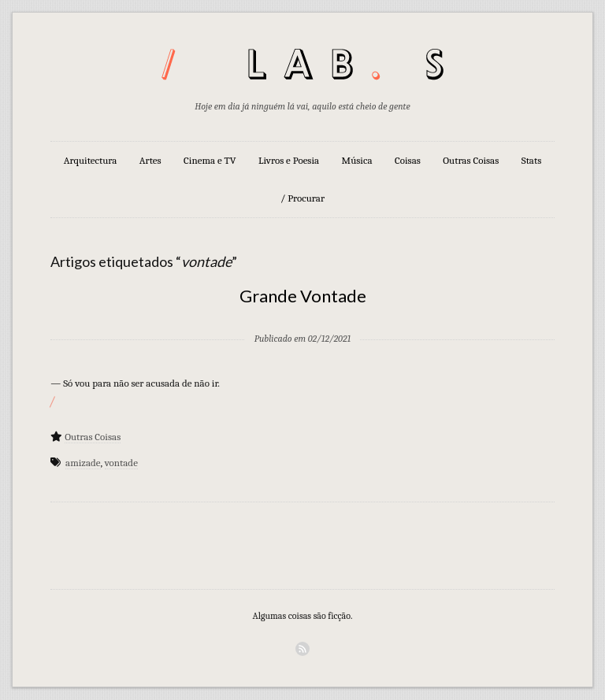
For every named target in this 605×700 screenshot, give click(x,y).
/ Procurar (302, 198)
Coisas (408, 160)
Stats (532, 160)
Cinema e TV (210, 160)
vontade (121, 463)
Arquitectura (91, 160)
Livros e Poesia (289, 160)
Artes (150, 160)
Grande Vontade (303, 296)
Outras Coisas (471, 160)
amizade (83, 463)
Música (357, 160)
